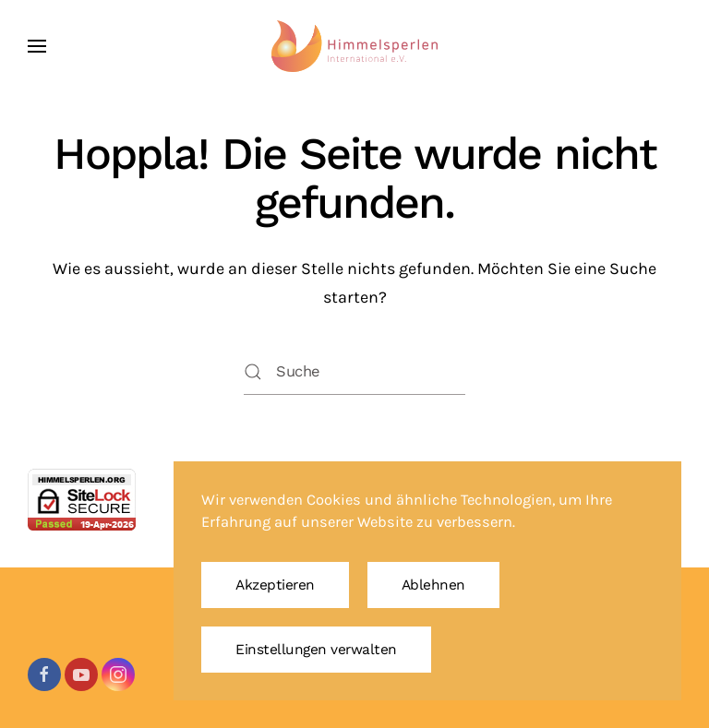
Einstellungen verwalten (316, 650)
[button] (37, 46)
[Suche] (354, 372)
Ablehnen (433, 585)
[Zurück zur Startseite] (354, 46)
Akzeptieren (275, 585)
